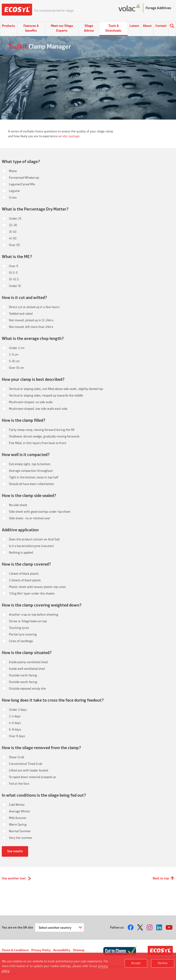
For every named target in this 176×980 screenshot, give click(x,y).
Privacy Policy (41, 950)
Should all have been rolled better (32, 484)
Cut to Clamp (120, 951)
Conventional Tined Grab (26, 764)
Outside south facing (23, 682)
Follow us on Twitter (141, 927)
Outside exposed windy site (27, 689)
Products (9, 26)
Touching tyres (19, 628)
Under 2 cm (17, 348)
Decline (163, 963)
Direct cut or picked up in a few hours (34, 307)
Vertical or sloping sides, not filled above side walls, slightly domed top (56, 389)
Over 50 (14, 245)
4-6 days (15, 723)
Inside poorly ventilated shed (28, 662)
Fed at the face (19, 784)
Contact (161, 26)
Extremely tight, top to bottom (30, 464)
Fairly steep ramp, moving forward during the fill (42, 430)
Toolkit (18, 47)
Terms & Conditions (15, 950)
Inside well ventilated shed (27, 669)
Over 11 (14, 266)
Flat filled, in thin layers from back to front (38, 443)
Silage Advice (89, 28)
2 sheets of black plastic (25, 580)
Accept (136, 963)
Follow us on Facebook (131, 927)
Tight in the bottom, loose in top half (34, 477)
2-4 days (15, 716)
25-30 (13, 225)
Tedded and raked (21, 314)
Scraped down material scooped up (32, 777)
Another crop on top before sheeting (34, 615)
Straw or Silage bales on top (28, 621)
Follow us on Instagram (150, 927)
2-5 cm (14, 355)
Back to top (161, 878)
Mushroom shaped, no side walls (31, 402)
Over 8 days (17, 736)
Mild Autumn (18, 818)
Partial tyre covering (23, 635)
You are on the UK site (17, 928)
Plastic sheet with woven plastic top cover (38, 587)
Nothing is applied (21, 553)
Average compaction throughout (31, 471)
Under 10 (15, 286)
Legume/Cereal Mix (22, 184)
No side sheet (18, 505)
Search (172, 26)
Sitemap (79, 950)
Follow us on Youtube (169, 927)
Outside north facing (23, 675)
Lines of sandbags (21, 641)
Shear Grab (17, 757)
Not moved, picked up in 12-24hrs (31, 320)
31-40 (13, 232)
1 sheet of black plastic (24, 574)
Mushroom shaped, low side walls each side (38, 409)
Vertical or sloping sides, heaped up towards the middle (46, 396)
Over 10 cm (16, 368)
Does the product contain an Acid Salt (34, 540)
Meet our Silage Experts (62, 28)
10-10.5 (14, 279)
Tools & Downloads (113, 28)
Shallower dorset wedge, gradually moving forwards (44, 437)
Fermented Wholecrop (24, 178)
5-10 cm (14, 361)
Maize (13, 171)
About (147, 26)
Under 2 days (18, 710)
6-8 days (15, 730)
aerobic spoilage (69, 136)
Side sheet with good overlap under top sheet (40, 512)
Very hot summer (21, 838)
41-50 (13, 239)
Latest (134, 26)
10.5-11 (13, 273)
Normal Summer (20, 831)
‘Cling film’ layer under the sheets (32, 594)
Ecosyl (17, 11)
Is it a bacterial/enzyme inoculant (31, 546)
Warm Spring (18, 825)
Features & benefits (31, 28)
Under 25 (15, 219)
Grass (13, 198)
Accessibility (62, 950)
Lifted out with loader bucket (29, 771)
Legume (14, 191)
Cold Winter (17, 805)
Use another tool (14, 878)
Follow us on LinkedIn (160, 927)
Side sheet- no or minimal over (30, 518)
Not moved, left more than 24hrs (31, 327)
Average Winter (20, 811)
